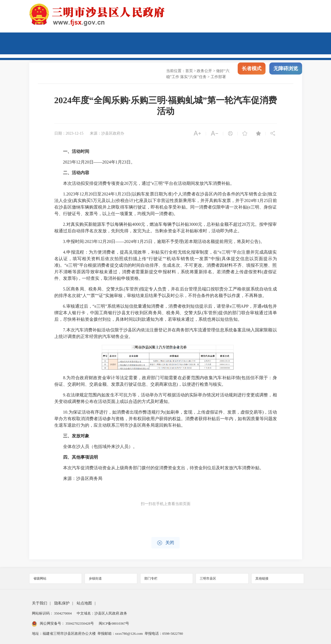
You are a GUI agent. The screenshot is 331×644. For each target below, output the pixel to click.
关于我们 (40, 603)
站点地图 (84, 603)
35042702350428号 (80, 623)
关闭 (165, 543)
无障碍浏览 (286, 73)
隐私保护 (62, 603)
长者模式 (252, 73)
